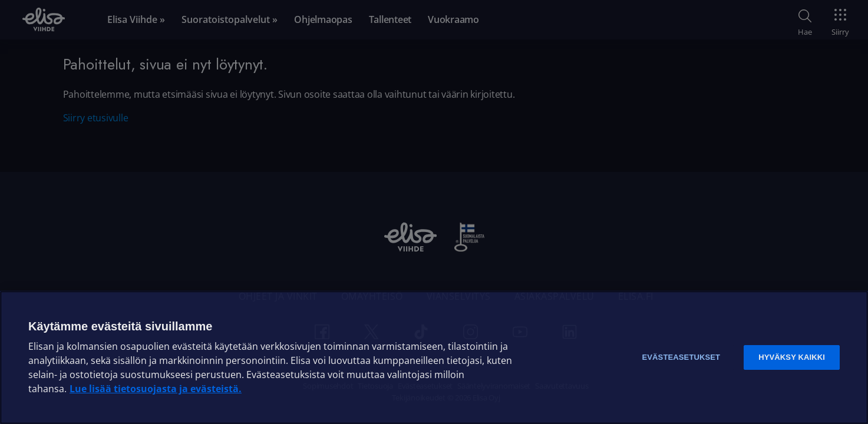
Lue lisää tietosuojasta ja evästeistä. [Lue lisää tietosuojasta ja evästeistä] (156, 389)
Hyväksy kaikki (792, 357)
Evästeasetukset (681, 357)
